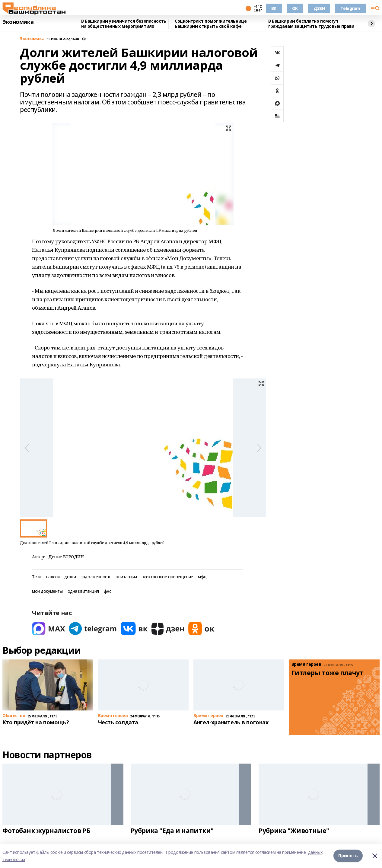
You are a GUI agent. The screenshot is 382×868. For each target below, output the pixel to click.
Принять (348, 856)
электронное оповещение (167, 577)
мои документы (47, 591)
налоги (53, 577)
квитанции (127, 577)
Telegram (350, 8)
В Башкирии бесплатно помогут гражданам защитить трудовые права (311, 24)
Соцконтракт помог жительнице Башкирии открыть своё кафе (211, 24)
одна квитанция (83, 591)
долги (70, 577)
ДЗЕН (319, 8)
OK (295, 8)
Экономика (18, 22)
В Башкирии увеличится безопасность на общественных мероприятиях (124, 24)
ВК (274, 8)
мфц (202, 577)
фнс (108, 591)
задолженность (96, 577)
